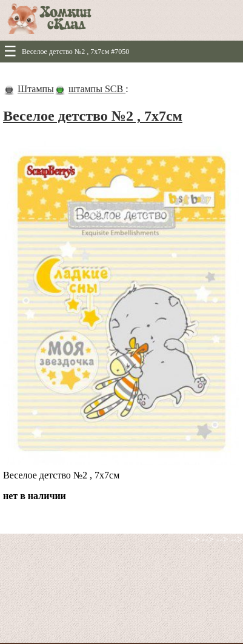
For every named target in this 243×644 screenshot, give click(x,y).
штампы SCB (97, 89)
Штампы (36, 89)
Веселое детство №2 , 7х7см (93, 116)
